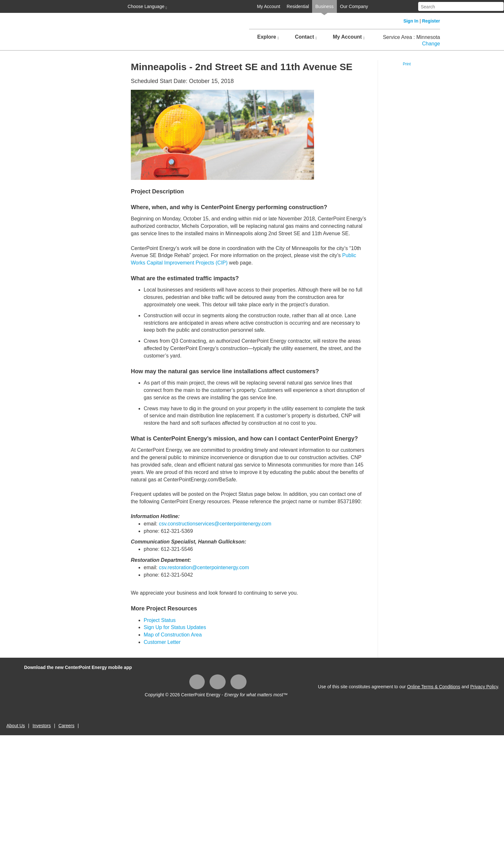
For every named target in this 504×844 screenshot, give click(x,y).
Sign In (411, 21)
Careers (67, 726)
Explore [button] (268, 37)
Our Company (354, 6)
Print (407, 64)
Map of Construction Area (173, 635)
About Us (16, 726)
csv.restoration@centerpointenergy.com (204, 567)
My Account (268, 6)
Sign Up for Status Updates (175, 627)
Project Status (160, 620)
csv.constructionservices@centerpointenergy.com (215, 524)
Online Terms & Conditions (433, 687)
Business (324, 6)
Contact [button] (306, 37)
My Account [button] (349, 37)
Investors (42, 726)
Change (431, 44)
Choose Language (147, 7)
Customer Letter (162, 642)
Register (431, 21)
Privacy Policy (484, 687)
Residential (298, 6)
